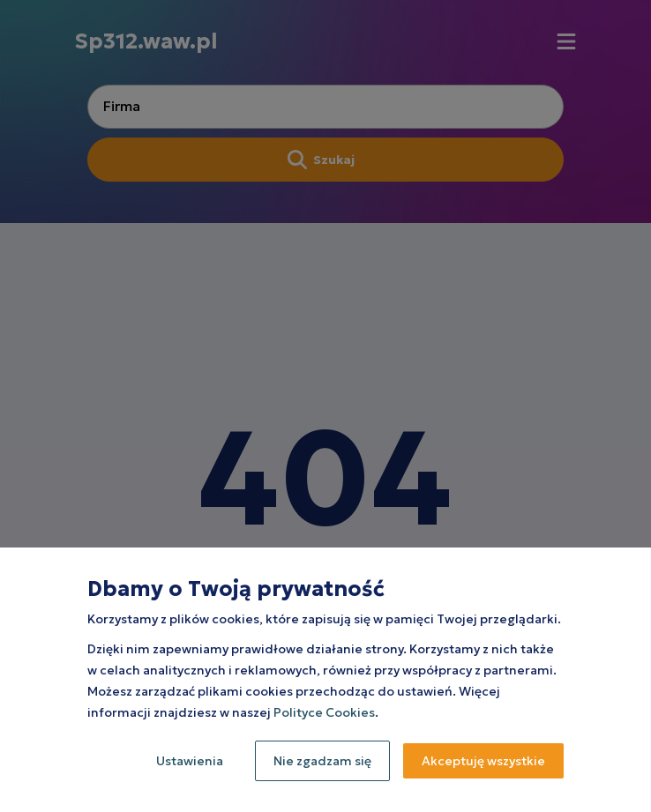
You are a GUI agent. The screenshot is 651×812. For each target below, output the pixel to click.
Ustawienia (190, 761)
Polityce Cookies (324, 712)
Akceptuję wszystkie (483, 761)
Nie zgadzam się (322, 761)
